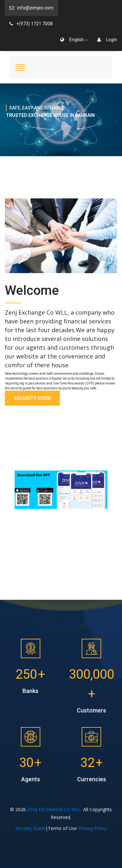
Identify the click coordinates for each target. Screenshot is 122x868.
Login (107, 40)
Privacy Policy (92, 828)
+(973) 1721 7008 (31, 24)
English (72, 40)
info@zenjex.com (31, 8)
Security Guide (32, 398)
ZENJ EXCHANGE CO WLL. (54, 809)
